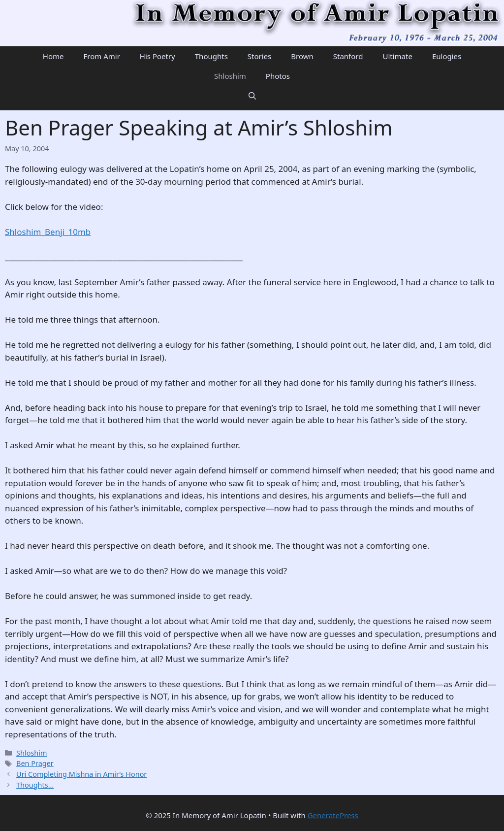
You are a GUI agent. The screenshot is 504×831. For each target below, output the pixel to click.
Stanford (348, 56)
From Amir (101, 56)
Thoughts (211, 56)
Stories (259, 56)
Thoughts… (35, 785)
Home (53, 56)
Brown (302, 56)
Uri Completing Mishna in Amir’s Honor (81, 774)
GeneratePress (333, 815)
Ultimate (397, 56)
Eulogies (447, 56)
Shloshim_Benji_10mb (48, 232)
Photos (278, 76)
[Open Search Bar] (252, 96)
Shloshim (230, 76)
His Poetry (157, 56)
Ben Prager (35, 763)
